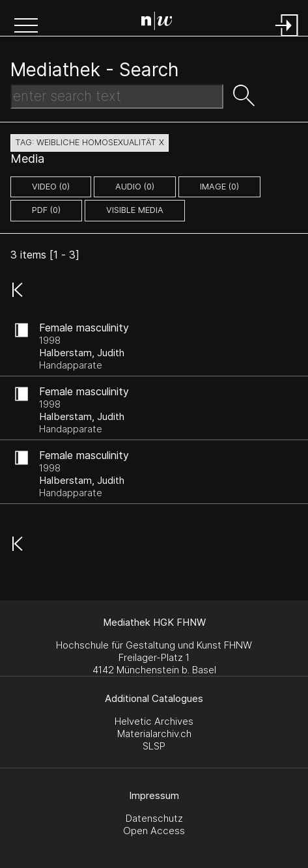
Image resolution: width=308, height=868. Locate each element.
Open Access (154, 831)
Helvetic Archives (154, 721)
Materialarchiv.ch (154, 734)
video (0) (51, 187)
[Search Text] (117, 96)
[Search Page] (157, 23)
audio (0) (135, 187)
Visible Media (135, 210)
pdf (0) (46, 210)
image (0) (219, 187)
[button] (26, 27)
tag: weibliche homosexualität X (90, 142)
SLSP (154, 746)
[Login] (287, 37)
